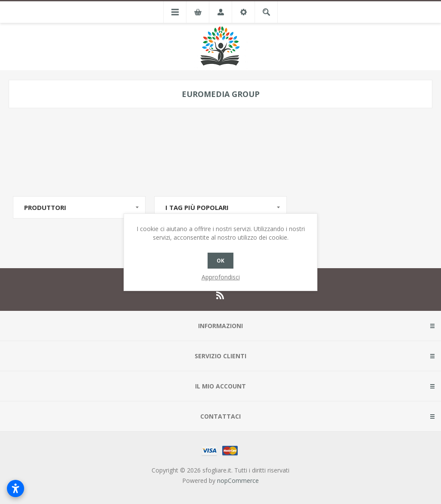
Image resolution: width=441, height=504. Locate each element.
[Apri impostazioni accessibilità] (16, 488)
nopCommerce (238, 481)
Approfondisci (221, 277)
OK (220, 261)
